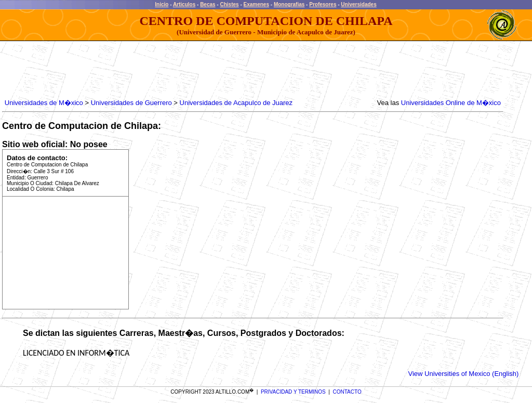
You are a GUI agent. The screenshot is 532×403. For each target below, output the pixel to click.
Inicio (162, 4)
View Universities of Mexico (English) (464, 374)
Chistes (229, 4)
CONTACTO (347, 392)
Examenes (256, 4)
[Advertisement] (192, 70)
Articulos (184, 4)
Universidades (358, 4)
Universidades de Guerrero (131, 103)
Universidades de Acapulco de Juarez (236, 103)
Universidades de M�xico (44, 103)
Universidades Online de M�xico (451, 103)
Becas (208, 4)
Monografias (289, 4)
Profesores (323, 4)
